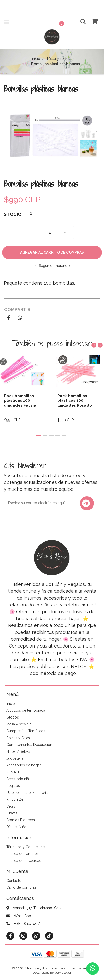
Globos (13, 717)
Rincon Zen (16, 799)
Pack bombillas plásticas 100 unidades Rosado (75, 400)
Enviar (86, 503)
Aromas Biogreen (21, 820)
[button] (81, 22)
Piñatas (12, 813)
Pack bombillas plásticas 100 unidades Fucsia (20, 400)
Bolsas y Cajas (18, 738)
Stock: (12, 214)
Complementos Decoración (29, 745)
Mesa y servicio (60, 59)
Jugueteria (15, 758)
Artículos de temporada (26, 710)
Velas (11, 806)
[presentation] (94, 345)
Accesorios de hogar (24, 765)
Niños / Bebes (18, 751)
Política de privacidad (24, 861)
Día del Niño (16, 827)
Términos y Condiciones (26, 847)
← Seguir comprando (52, 266)
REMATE (13, 772)
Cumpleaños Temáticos (26, 731)
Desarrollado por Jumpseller (52, 973)
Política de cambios (22, 854)
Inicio (36, 59)
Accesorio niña (19, 779)
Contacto (14, 881)
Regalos (13, 786)
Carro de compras (21, 887)
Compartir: (18, 310)
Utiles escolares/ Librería (27, 793)
